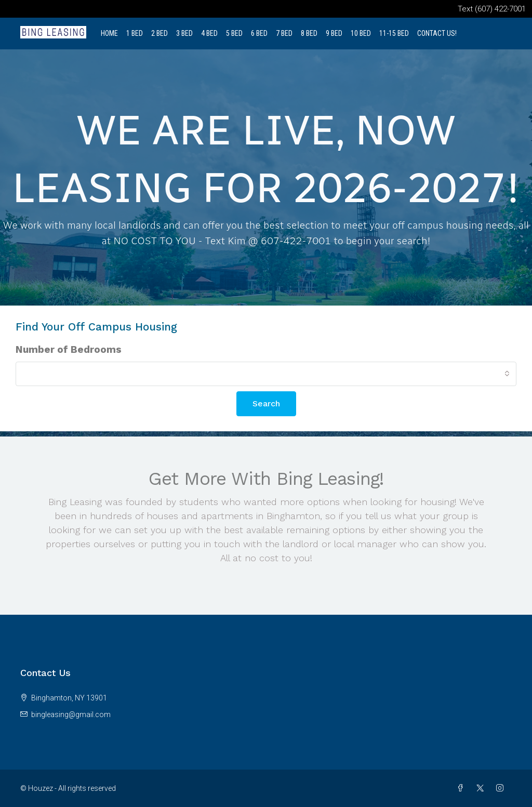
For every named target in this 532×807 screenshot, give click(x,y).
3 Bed (184, 33)
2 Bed (159, 33)
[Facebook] (462, 788)
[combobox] (266, 374)
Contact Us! (437, 33)
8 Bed (309, 33)
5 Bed (234, 33)
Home (109, 33)
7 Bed (284, 33)
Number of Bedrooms (69, 349)
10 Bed (361, 33)
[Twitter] (482, 788)
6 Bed (259, 33)
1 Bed (135, 33)
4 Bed (209, 33)
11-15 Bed (394, 33)
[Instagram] (502, 788)
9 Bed (334, 33)
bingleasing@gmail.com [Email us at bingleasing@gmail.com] (71, 715)
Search (266, 403)
